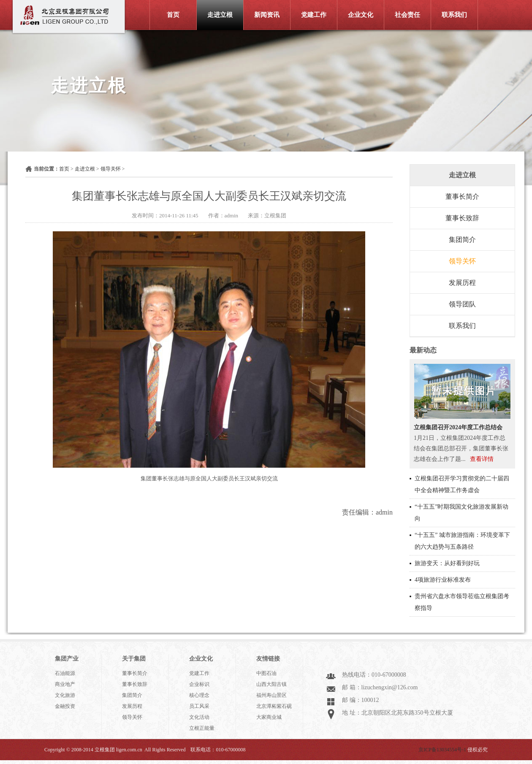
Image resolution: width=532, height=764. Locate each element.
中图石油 (266, 673)
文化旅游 (65, 695)
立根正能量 (202, 728)
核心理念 (199, 695)
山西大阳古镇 (271, 684)
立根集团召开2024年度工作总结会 (458, 427)
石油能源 (65, 673)
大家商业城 (269, 717)
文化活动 (199, 717)
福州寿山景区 (271, 695)
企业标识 (199, 684)
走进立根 (220, 15)
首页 (173, 15)
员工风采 (199, 706)
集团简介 (462, 240)
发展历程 (462, 283)
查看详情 (482, 459)
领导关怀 (111, 169)
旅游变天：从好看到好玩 (447, 563)
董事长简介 (462, 196)
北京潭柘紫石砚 (274, 706)
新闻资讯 (267, 15)
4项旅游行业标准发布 (443, 580)
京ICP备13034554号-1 (442, 750)
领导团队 (462, 304)
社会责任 (407, 15)
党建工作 (314, 15)
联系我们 (454, 15)
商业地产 (65, 684)
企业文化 (361, 15)
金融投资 (65, 706)
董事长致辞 (462, 218)
